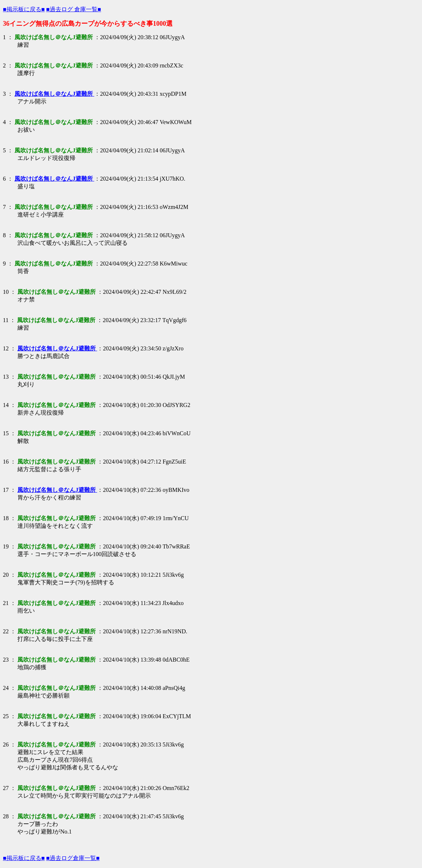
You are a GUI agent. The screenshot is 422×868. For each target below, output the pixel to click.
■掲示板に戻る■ (24, 9)
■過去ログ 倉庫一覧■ (73, 9)
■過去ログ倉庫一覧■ (73, 858)
